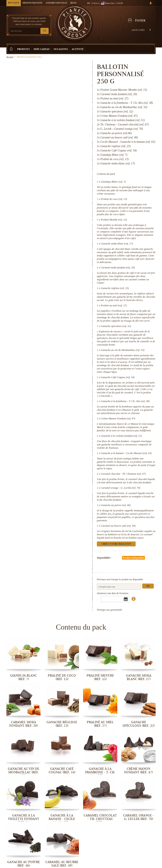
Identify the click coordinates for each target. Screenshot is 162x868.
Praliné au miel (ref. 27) (114, 305)
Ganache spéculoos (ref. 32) (116, 326)
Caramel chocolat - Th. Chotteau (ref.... (100, 819)
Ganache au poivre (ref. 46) (116, 505)
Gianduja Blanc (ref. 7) (113, 182)
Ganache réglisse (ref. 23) (115, 288)
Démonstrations (32, 3)
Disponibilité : (104, 558)
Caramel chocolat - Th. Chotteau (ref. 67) (123, 474)
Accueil (10, 57)
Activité (78, 49)
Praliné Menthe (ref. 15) (114, 220)
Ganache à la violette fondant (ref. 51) (121, 436)
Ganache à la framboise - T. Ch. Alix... (100, 772)
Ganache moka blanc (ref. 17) (117, 244)
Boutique (14, 3)
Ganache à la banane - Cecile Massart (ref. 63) (126, 453)
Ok (148, 586)
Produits (23, 49)
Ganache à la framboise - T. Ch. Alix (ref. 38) (125, 401)
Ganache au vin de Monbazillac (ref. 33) (123, 350)
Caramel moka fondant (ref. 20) (118, 267)
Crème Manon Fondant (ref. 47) (118, 418)
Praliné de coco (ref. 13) (114, 199)
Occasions (61, 49)
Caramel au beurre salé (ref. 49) (118, 526)
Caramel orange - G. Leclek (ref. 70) (121, 488)
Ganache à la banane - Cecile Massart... (62, 819)
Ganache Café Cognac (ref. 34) (118, 377)
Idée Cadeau (42, 49)
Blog (73, 3)
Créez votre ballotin (142, 47)
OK (45, 31)
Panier (140, 21)
